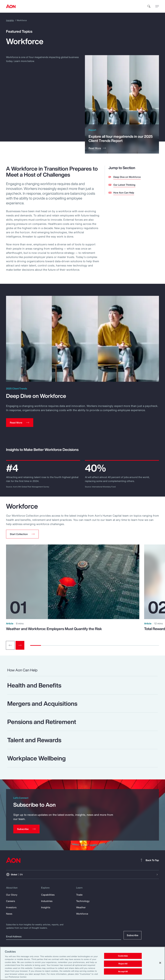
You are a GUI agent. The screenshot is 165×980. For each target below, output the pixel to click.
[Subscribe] (26, 829)
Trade (79, 895)
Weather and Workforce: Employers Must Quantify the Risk (54, 629)
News (9, 914)
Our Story (12, 895)
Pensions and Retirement (42, 722)
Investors (11, 907)
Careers (11, 901)
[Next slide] (20, 645)
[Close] (160, 963)
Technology (83, 901)
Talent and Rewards (34, 740)
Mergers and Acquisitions (42, 703)
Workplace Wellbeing (36, 758)
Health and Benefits (34, 685)
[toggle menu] (157, 6)
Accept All (123, 971)
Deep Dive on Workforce (127, 177)
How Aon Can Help (124, 193)
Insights (10, 20)
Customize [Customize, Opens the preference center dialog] (123, 956)
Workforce (82, 914)
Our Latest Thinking (124, 185)
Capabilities (48, 895)
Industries (47, 901)
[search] (149, 6)
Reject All (123, 964)
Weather (81, 907)
